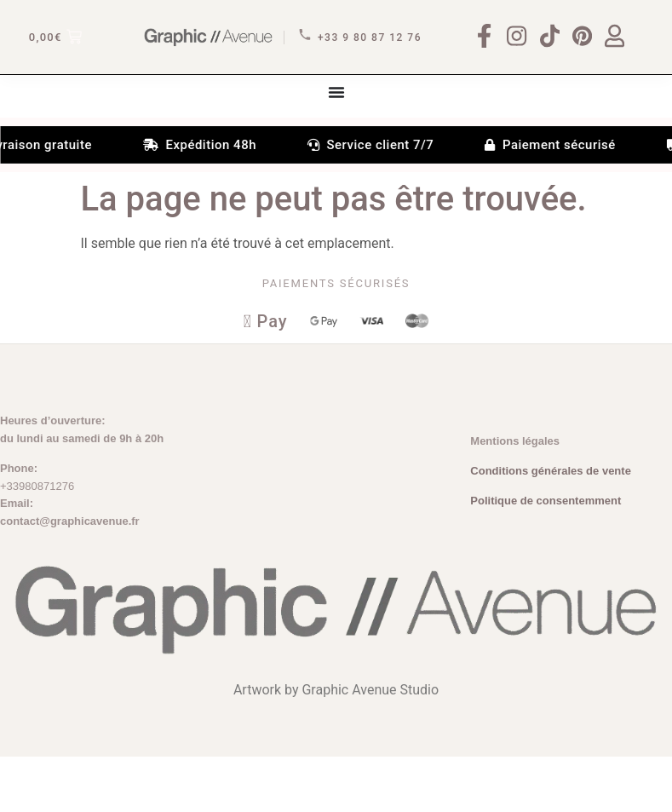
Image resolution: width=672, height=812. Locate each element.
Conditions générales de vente (551, 527)
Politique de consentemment (546, 557)
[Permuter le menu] (336, 145)
